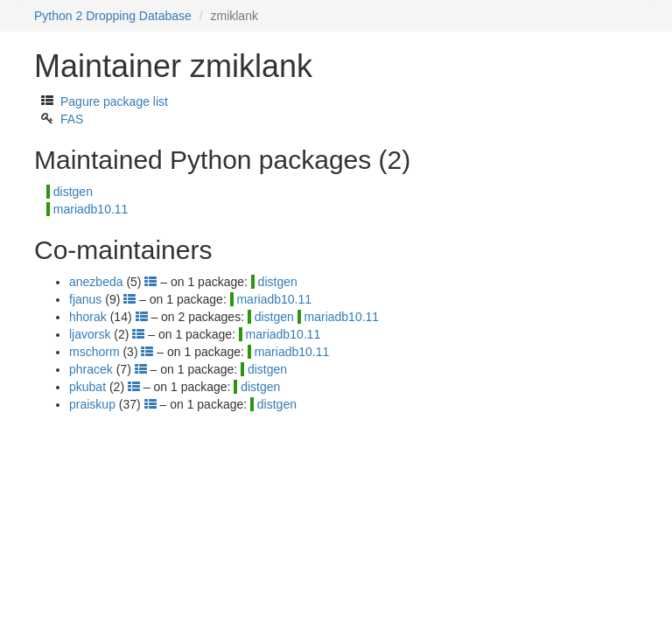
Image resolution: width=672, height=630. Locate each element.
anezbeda (96, 282)
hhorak (88, 317)
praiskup (92, 404)
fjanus (85, 299)
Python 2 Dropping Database (113, 16)
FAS (72, 119)
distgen (73, 192)
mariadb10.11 (91, 209)
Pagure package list (114, 101)
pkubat (87, 387)
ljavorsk (90, 334)
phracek (91, 369)
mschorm (94, 352)
